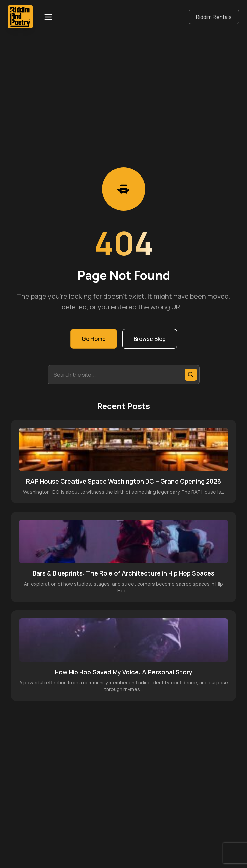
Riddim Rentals (214, 17)
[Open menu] (48, 17)
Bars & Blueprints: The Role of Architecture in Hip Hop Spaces (123, 573)
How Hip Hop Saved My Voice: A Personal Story (123, 672)
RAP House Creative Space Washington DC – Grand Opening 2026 (123, 481)
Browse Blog (150, 339)
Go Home (94, 339)
